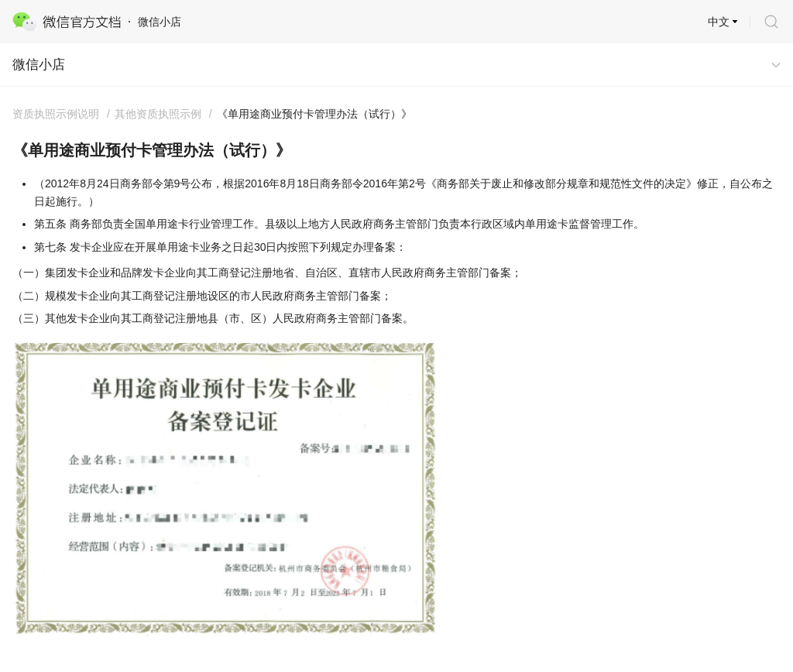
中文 (719, 22)
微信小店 (39, 65)
